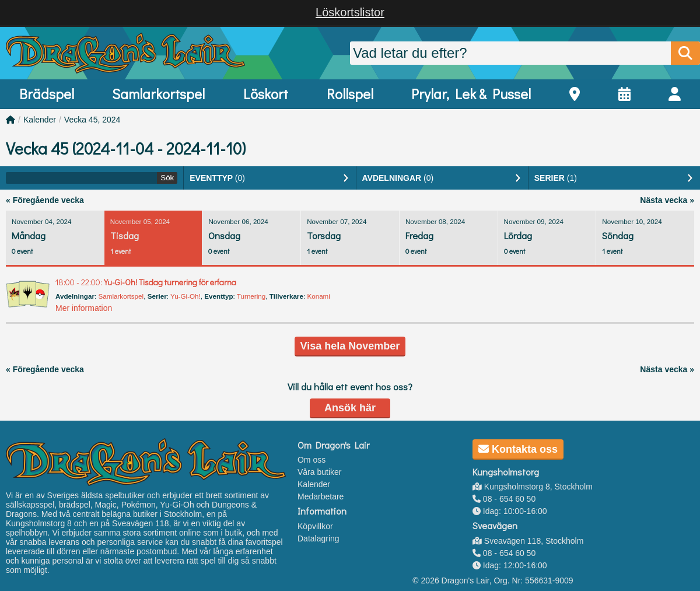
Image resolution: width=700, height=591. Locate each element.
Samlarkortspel (158, 94)
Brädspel (47, 94)
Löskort (266, 94)
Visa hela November (350, 346)
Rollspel (350, 94)
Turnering (251, 296)
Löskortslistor (350, 12)
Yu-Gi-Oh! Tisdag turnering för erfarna (146, 282)
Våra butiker (319, 472)
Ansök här (350, 408)
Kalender (40, 120)
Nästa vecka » (667, 200)
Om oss (311, 460)
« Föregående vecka (45, 200)
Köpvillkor (315, 526)
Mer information (84, 308)
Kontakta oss (518, 449)
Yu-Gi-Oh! (185, 296)
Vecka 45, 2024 (92, 120)
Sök (167, 178)
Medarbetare (321, 496)
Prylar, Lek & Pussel (471, 94)
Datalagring (318, 538)
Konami (318, 296)
